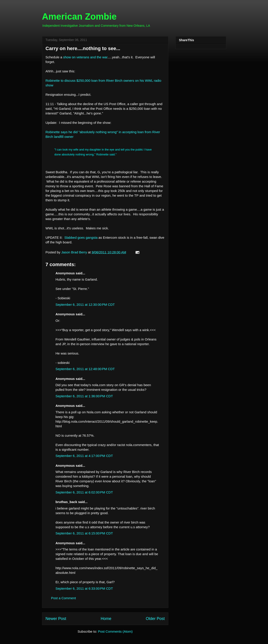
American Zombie (79, 16)
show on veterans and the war (85, 57)
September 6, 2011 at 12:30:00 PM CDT (85, 305)
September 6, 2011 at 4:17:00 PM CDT (84, 456)
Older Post (155, 619)
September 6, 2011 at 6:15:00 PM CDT (84, 533)
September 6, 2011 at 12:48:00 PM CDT (85, 369)
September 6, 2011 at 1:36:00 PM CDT (84, 396)
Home (106, 619)
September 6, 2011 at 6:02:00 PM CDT (84, 492)
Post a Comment (64, 598)
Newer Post (56, 619)
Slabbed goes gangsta (81, 237)
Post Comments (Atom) (115, 631)
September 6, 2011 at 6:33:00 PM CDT (84, 588)
